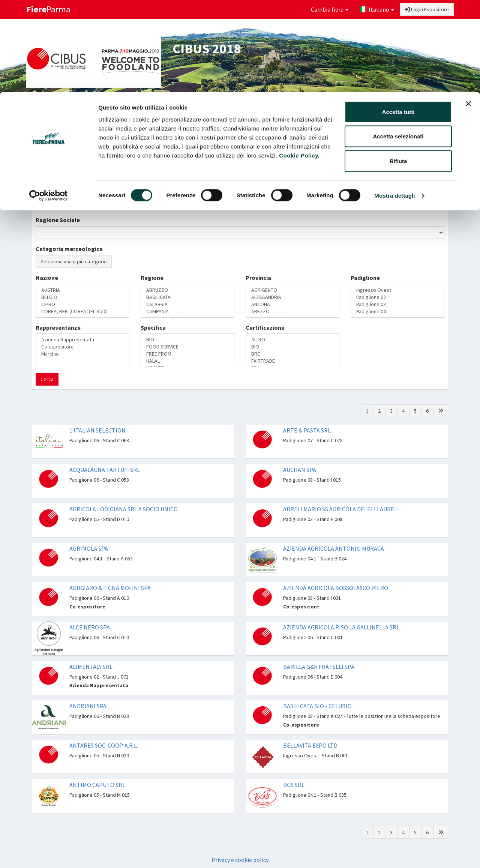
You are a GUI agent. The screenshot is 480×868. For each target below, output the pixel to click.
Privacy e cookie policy (240, 860)
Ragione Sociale (58, 220)
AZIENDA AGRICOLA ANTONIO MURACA (334, 548)
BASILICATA (187, 297)
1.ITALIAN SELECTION (97, 430)
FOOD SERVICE (187, 347)
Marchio (82, 354)
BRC (292, 354)
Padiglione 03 (397, 304)
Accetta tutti (398, 20)
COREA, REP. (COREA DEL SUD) (82, 312)
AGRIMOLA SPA (89, 548)
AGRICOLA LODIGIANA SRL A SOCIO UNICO (124, 509)
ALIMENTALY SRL (91, 667)
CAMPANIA (187, 312)
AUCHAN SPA (300, 470)
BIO (187, 340)
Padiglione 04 (397, 312)
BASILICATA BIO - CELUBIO (317, 706)
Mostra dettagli (394, 103)
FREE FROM (187, 354)
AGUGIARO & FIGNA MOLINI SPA (110, 588)
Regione (152, 278)
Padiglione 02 (397, 297)
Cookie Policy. (299, 63)
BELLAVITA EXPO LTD (310, 745)
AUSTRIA (82, 290)
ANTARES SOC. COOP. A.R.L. (104, 745)
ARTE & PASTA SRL (307, 430)
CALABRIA (187, 304)
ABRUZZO (187, 290)
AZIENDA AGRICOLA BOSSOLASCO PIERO (336, 588)
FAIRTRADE (292, 361)
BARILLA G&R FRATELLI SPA (319, 667)
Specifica (153, 327)
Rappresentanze (58, 327)
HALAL (187, 361)
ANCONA (292, 304)
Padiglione (365, 278)
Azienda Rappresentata (82, 340)
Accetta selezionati (398, 44)
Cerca (47, 379)
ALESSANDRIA (292, 297)
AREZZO (292, 312)
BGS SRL (294, 785)
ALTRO (292, 340)
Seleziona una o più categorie (74, 261)
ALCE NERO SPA (90, 627)
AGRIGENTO (292, 290)
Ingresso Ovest (397, 290)
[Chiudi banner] (468, 12)
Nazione (47, 278)
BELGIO (82, 297)
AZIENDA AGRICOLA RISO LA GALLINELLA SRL (341, 627)
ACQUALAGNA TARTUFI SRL (105, 470)
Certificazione (265, 327)
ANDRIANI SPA (88, 706)
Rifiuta (398, 69)
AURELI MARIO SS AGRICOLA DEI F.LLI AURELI (341, 509)
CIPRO (82, 304)
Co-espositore (82, 347)
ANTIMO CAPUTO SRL (97, 785)
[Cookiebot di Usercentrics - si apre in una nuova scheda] (49, 104)
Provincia (258, 278)
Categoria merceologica (69, 249)
